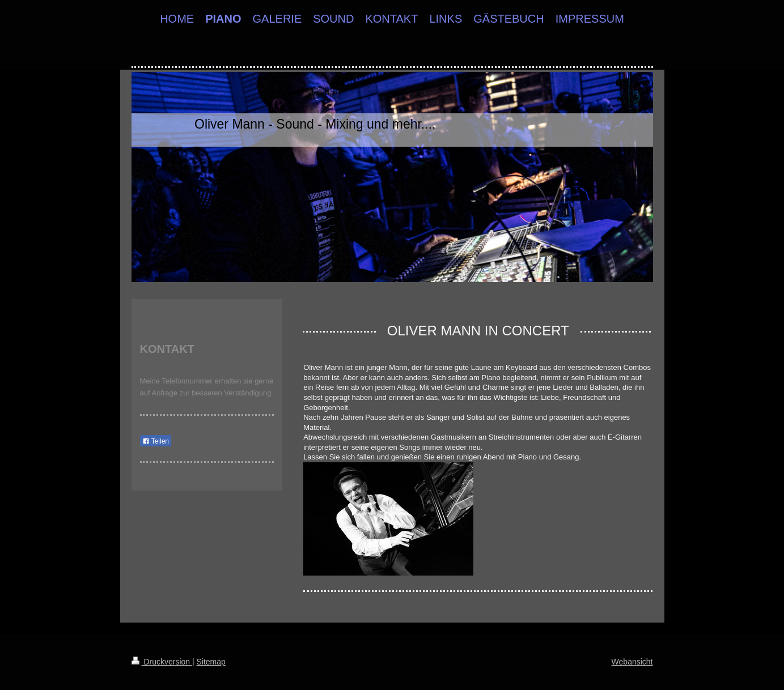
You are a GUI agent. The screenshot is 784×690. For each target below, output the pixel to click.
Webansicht (632, 662)
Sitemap (211, 662)
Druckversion (162, 662)
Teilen (156, 441)
